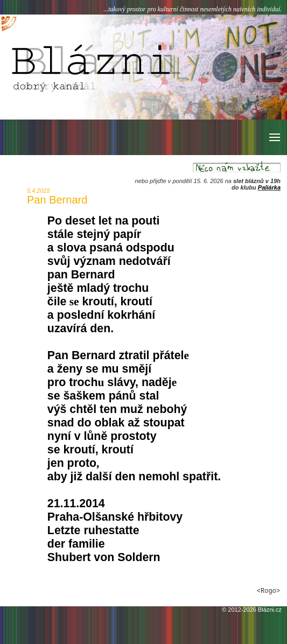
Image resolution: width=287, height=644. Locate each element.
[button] (274, 137)
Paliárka (269, 187)
